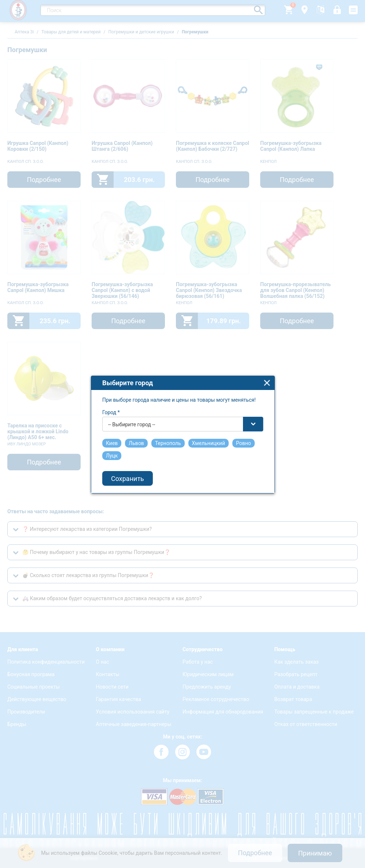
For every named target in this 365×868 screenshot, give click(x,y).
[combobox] (183, 399)
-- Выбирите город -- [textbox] (132, 400)
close (267, 358)
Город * (111, 387)
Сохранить (128, 454)
